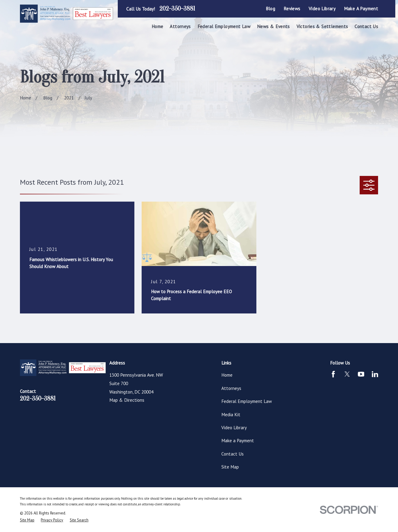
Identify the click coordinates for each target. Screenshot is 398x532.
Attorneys (231, 388)
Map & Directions (127, 400)
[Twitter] (347, 374)
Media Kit (231, 414)
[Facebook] (333, 374)
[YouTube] (361, 374)
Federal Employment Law (247, 401)
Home (227, 375)
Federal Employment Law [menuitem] (224, 26)
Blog (271, 8)
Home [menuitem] (157, 26)
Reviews (292, 8)
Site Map (230, 467)
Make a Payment (361, 8)
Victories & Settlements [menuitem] (322, 26)
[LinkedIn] (375, 374)
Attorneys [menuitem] (180, 26)
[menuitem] (27, 520)
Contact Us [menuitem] (366, 26)
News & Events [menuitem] (273, 26)
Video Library (322, 8)
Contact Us (233, 454)
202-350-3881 (177, 9)
